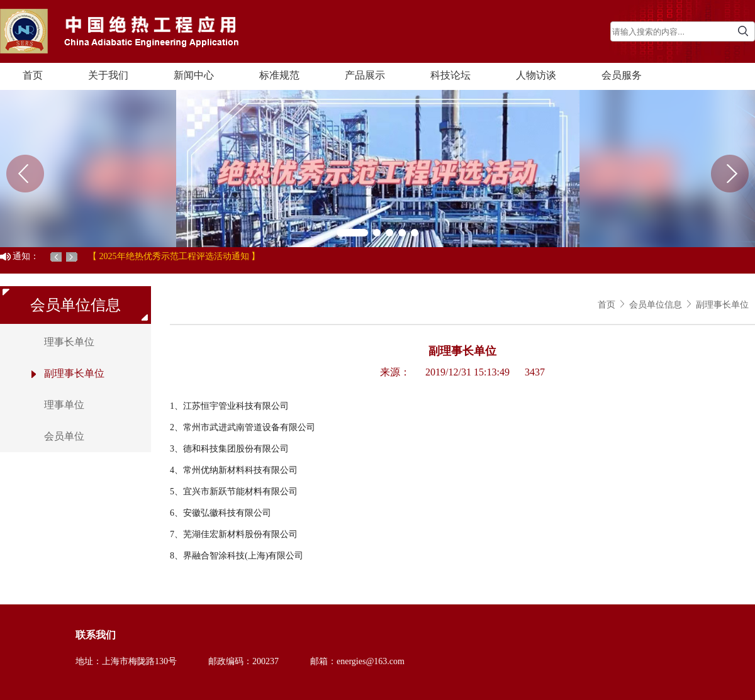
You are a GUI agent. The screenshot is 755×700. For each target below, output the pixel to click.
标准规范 (279, 75)
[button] (352, 233)
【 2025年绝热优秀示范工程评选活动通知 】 (174, 256)
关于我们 (108, 75)
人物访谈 (536, 75)
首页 (33, 75)
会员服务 (622, 75)
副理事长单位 (722, 305)
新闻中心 (194, 75)
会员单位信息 (656, 305)
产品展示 (365, 75)
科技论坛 (450, 75)
